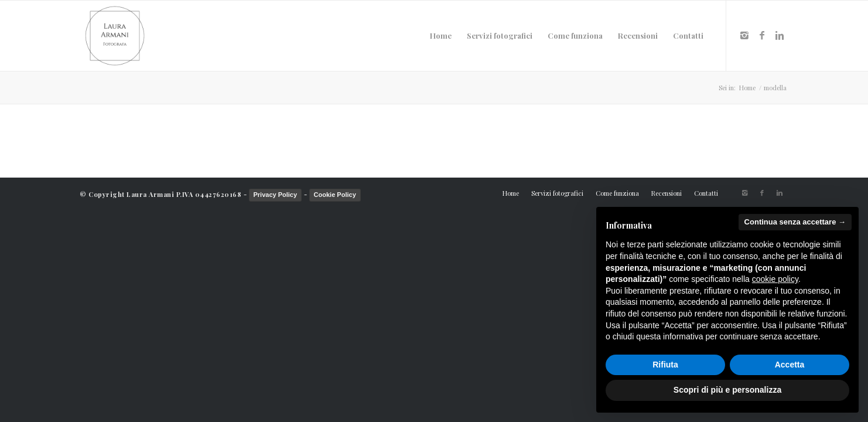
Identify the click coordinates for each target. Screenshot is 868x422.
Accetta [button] (790, 365)
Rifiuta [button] (665, 365)
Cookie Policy (335, 195)
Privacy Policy (276, 195)
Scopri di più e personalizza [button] (727, 390)
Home (747, 88)
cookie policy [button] (775, 279)
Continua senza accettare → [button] (795, 222)
